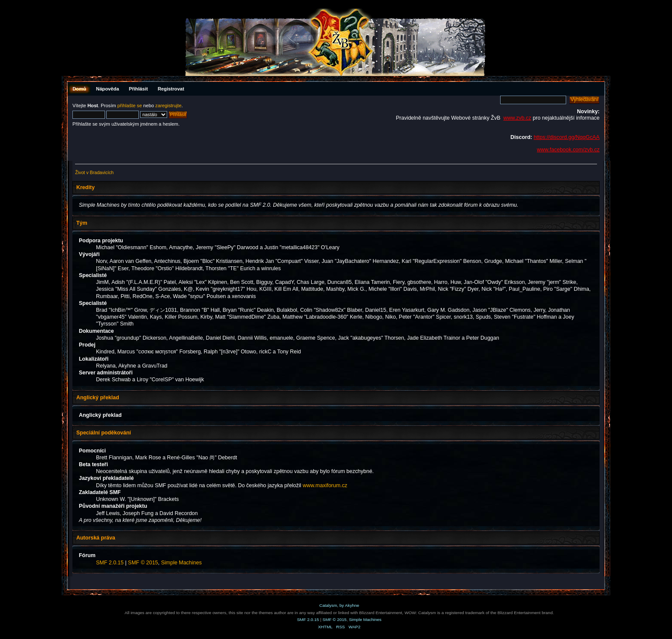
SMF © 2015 (143, 563)
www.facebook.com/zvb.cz (568, 150)
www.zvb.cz (517, 118)
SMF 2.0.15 (110, 563)
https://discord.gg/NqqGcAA (567, 137)
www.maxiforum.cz (325, 485)
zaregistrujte (168, 105)
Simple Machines (181, 563)
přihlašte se (130, 105)
